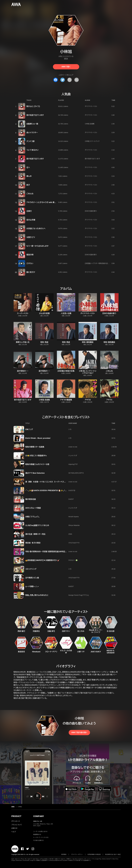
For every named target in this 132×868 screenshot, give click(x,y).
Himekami (36, 652)
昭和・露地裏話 (88, 342)
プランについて (17, 825)
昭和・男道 (44, 342)
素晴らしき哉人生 (23, 342)
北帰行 (29, 211)
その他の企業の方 (38, 840)
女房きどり (31, 237)
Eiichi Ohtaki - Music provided (38, 438)
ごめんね (30, 194)
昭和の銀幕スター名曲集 (35, 447)
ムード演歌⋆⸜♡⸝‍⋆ (32, 586)
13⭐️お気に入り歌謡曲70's (36, 456)
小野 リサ (81, 652)
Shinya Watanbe (74, 525)
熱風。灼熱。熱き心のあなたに (37, 595)
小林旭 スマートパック (92, 141)
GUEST (71, 499)
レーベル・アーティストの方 (41, 837)
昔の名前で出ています (35, 115)
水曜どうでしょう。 (33, 517)
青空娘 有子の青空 (33, 543)
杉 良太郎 (111, 631)
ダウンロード (16, 821)
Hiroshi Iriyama (74, 517)
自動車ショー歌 (32, 124)
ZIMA (70, 534)
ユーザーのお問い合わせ (40, 832)
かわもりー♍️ (73, 560)
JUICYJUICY (96, 652)
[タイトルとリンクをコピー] (70, 80)
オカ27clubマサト (74, 543)
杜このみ (81, 631)
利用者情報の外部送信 (94, 854)
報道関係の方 (37, 835)
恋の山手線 (31, 220)
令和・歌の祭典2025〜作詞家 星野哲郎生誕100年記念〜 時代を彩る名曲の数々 (56, 552)
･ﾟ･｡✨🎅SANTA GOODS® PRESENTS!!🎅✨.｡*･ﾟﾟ (46, 490)
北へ (28, 167)
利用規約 (64, 854)
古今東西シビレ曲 (32, 578)
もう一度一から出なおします (38, 246)
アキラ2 (88, 400)
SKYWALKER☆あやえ (76, 473)
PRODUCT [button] (16, 816)
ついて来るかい (33, 150)
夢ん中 (29, 176)
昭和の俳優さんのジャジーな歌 (37, 464)
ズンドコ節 (31, 141)
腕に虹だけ (31, 272)
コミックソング (31, 569)
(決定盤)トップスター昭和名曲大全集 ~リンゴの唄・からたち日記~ (107, 263)
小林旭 (20, 807)
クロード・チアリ (51, 652)
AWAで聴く (66, 67)
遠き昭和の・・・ (23, 371)
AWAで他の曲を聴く (79, 732)
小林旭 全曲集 (90, 124)
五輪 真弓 (51, 631)
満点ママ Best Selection (35, 473)
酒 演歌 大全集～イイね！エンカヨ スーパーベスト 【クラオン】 (50, 482)
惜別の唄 (30, 255)
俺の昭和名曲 (31, 499)
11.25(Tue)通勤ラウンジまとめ (37, 525)
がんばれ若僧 (44, 313)
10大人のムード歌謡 (33, 508)
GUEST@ (72, 490)
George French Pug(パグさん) (79, 595)
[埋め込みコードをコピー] (77, 80)
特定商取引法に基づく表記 (113, 854)
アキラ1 (109, 400)
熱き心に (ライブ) (33, 106)
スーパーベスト (23, 313)
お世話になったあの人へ (36, 229)
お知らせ (14, 828)
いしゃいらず (73, 456)
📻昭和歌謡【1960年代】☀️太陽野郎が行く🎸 (43, 560)
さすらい (30, 263)
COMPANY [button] (39, 816)
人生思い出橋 (66, 313)
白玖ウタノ (66, 631)
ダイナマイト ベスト (91, 106)
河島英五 (36, 631)
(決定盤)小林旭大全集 (66, 371)
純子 (28, 185)
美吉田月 (21, 652)
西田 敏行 (21, 631)
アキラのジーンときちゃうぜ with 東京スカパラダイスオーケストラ (52, 202)
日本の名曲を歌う (91, 211)
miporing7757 (73, 464)
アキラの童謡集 (66, 400)
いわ (70, 429)
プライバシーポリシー (77, 854)
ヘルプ (14, 832)
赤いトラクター (32, 133)
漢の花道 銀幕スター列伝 (35, 534)
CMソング (29, 429)
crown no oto (73, 447)
